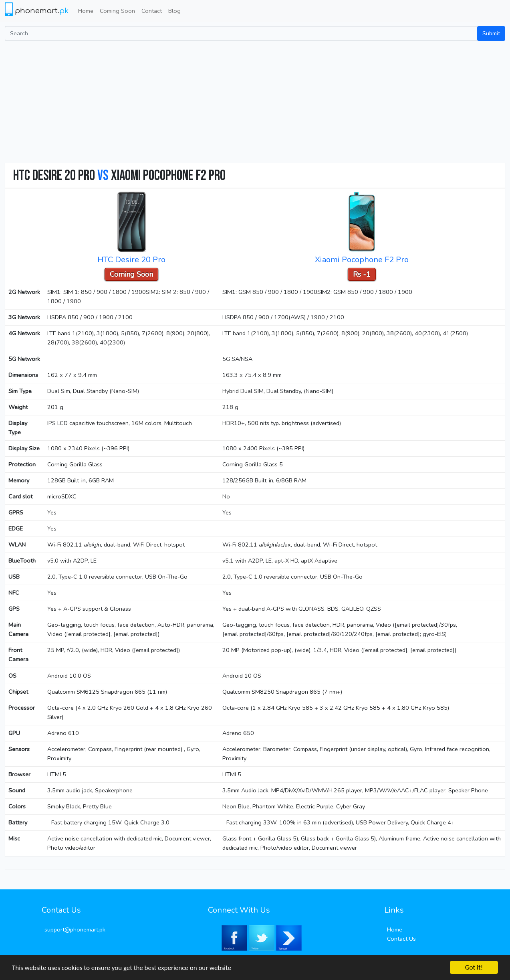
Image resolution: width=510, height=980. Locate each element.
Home (86, 11)
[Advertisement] (255, 101)
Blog (174, 11)
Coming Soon (117, 11)
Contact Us (401, 939)
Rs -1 (362, 274)
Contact (152, 11)
